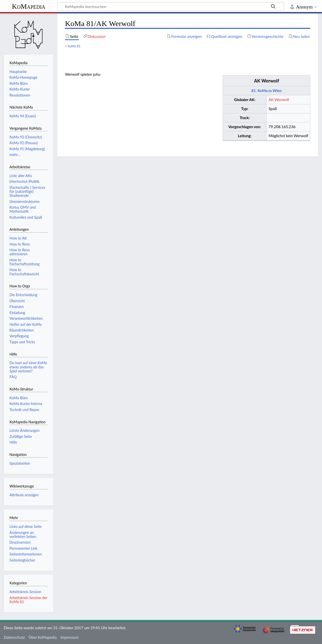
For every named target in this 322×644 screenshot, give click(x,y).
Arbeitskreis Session (25, 592)
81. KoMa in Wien (266, 91)
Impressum (70, 637)
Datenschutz (14, 637)
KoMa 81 (74, 46)
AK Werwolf (267, 81)
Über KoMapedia (43, 637)
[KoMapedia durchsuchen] (171, 6)
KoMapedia (28, 6)
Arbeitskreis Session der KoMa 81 (28, 600)
